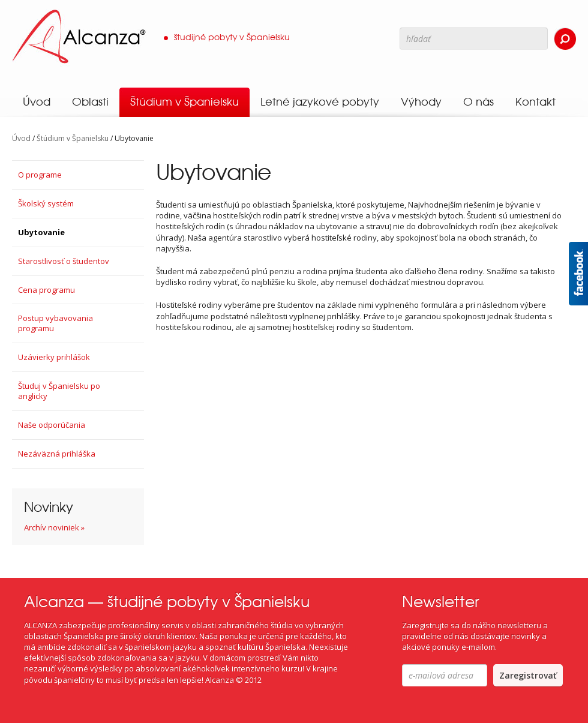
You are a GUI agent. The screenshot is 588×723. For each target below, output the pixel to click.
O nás (478, 102)
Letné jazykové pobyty (320, 102)
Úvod (37, 102)
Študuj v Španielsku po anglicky (59, 391)
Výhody (421, 102)
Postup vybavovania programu (55, 323)
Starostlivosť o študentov (64, 261)
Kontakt (535, 102)
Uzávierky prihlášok (54, 357)
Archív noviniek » (54, 527)
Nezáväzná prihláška (57, 454)
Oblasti (90, 102)
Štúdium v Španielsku (184, 102)
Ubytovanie (41, 232)
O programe (40, 175)
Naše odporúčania (52, 425)
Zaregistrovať (528, 675)
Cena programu (46, 290)
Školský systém (46, 203)
